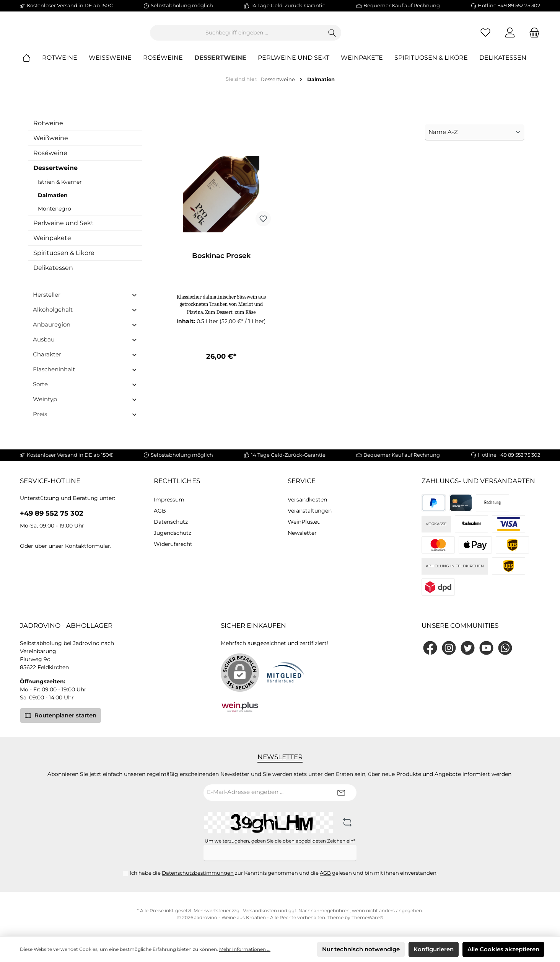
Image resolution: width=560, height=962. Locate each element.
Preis (85, 420)
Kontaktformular (88, 546)
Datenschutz (171, 522)
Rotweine (48, 129)
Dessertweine (55, 174)
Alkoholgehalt (85, 316)
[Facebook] (430, 648)
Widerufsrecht (173, 544)
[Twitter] (468, 648)
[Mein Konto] (510, 36)
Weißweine (51, 144)
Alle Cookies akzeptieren (503, 949)
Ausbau (85, 345)
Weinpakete (52, 244)
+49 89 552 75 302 (52, 514)
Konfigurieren (434, 949)
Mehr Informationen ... (245, 949)
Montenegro (55, 215)
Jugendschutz (173, 533)
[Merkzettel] (485, 36)
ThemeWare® (367, 917)
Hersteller (85, 301)
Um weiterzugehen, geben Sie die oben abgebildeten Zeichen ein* (280, 841)
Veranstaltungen (310, 511)
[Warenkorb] (532, 36)
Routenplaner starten (61, 715)
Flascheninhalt (85, 375)
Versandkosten (307, 500)
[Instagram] (449, 648)
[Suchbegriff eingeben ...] (279, 36)
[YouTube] (486, 648)
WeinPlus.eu (304, 522)
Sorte (85, 390)
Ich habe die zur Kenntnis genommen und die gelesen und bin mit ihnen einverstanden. (284, 873)
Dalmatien (53, 201)
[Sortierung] (475, 139)
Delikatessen (53, 274)
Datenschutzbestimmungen (198, 873)
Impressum (169, 500)
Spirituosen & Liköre (64, 259)
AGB (160, 511)
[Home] (32, 64)
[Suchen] (374, 36)
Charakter (85, 360)
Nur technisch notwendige (361, 949)
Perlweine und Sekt (63, 229)
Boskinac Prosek (221, 262)
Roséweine (50, 159)
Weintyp (85, 405)
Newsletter (302, 533)
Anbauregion (85, 331)
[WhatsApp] (505, 648)
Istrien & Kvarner (60, 188)
